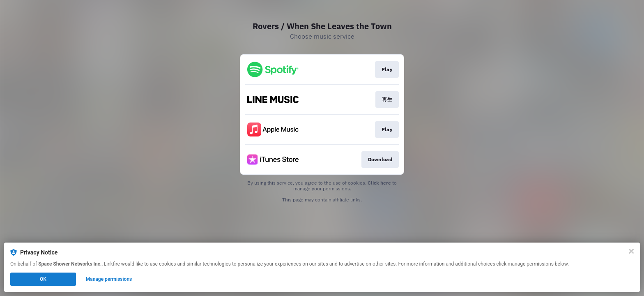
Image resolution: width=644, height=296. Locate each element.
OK (43, 279)
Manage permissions (109, 279)
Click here (379, 183)
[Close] (631, 251)
